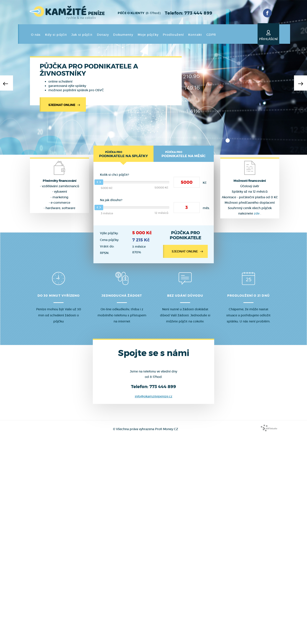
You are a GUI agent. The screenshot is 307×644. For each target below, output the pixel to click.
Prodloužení (173, 35)
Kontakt (195, 35)
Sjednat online (65, 105)
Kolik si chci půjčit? (114, 175)
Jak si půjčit (82, 35)
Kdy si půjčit (56, 35)
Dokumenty (123, 35)
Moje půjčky (148, 35)
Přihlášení (268, 35)
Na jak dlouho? (111, 200)
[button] (7, 83)
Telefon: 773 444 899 (189, 13)
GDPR (211, 35)
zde (257, 213)
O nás (36, 35)
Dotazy (103, 35)
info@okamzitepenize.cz (154, 396)
